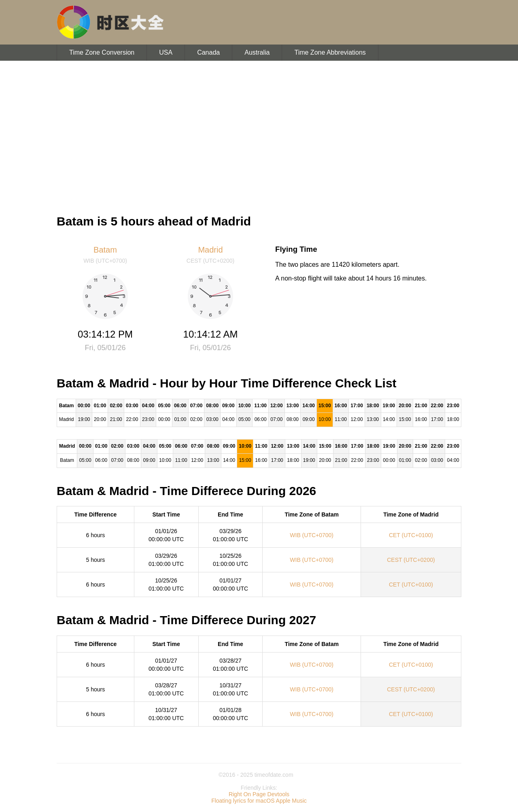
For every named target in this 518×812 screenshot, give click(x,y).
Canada (208, 52)
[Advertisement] (259, 134)
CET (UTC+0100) (411, 535)
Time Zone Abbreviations (330, 52)
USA (166, 52)
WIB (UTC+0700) (312, 535)
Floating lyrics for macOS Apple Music (259, 801)
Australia (257, 52)
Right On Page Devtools (259, 794)
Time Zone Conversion (102, 52)
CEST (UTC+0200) (411, 560)
